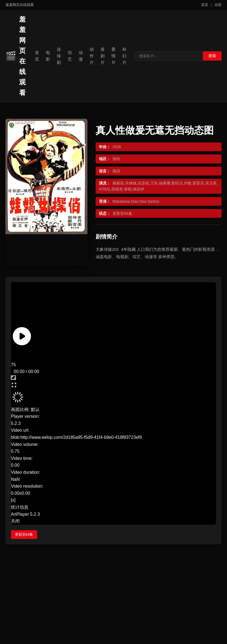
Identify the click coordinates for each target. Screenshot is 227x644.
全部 (218, 5)
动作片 (92, 56)
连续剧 (59, 56)
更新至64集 (24, 534)
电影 (48, 56)
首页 (205, 5)
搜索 (212, 56)
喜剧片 (103, 56)
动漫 (81, 56)
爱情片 (113, 56)
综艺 (70, 56)
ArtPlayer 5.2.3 (25, 514)
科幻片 (124, 56)
